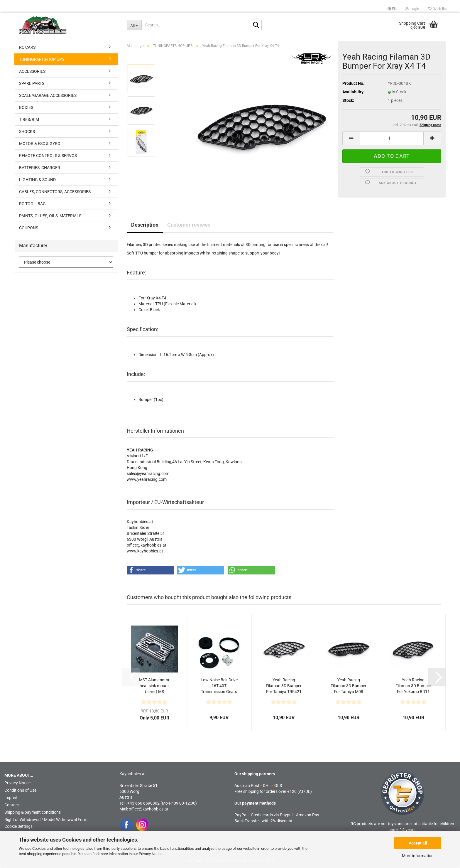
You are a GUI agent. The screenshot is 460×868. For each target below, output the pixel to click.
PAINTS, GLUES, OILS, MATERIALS (50, 216)
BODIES (26, 107)
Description (145, 225)
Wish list (437, 9)
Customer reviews (189, 225)
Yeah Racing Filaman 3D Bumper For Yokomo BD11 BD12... (413, 686)
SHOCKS (27, 132)
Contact (12, 805)
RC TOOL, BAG (32, 204)
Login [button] (412, 9)
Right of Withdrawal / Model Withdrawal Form (46, 820)
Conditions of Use (20, 790)
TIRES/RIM (29, 119)
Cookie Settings (18, 826)
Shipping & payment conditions (33, 812)
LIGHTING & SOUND (37, 180)
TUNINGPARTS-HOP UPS (42, 59)
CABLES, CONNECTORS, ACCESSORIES (55, 192)
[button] (392, 9)
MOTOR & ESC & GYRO (40, 144)
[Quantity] (392, 138)
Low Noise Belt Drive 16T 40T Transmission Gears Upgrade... (219, 686)
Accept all (418, 843)
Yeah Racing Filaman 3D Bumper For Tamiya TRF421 (284, 686)
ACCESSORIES (32, 71)
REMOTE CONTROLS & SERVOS (48, 156)
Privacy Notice (151, 854)
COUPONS (29, 228)
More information (418, 856)
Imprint (11, 798)
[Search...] (134, 25)
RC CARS (27, 47)
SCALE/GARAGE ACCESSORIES (48, 95)
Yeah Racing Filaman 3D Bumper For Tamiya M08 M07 (349, 686)
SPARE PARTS (32, 83)
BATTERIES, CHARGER (40, 168)
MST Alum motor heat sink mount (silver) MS (154, 686)
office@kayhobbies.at (149, 809)
